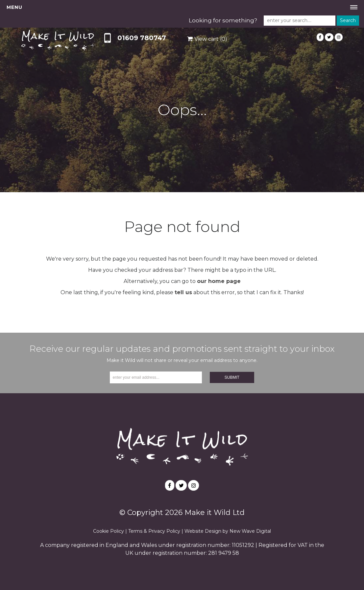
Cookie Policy (109, 531)
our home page (219, 281)
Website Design (203, 531)
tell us (183, 292)
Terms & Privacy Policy (154, 531)
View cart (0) (211, 39)
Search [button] (348, 20)
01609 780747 (142, 38)
